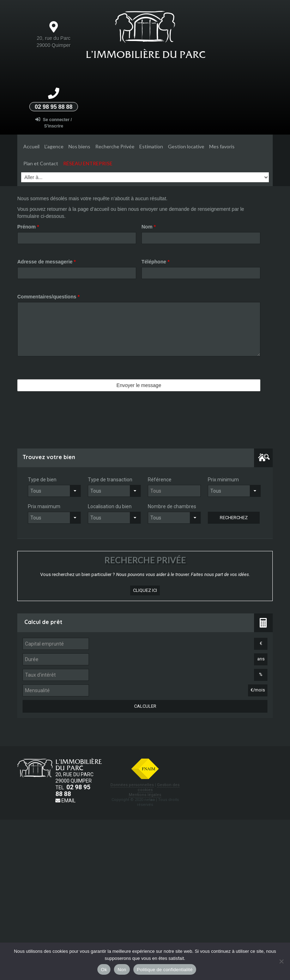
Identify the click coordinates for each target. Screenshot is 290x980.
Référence (160, 480)
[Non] (281, 961)
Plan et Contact (41, 163)
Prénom (28, 227)
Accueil (31, 146)
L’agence (54, 146)
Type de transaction (110, 480)
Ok (104, 970)
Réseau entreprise (88, 163)
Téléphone (155, 262)
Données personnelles (132, 785)
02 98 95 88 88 (54, 107)
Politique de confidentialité (165, 970)
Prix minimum (223, 480)
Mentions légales (145, 795)
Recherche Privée (115, 146)
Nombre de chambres (172, 506)
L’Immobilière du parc (146, 54)
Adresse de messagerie (47, 262)
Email (65, 801)
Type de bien (42, 480)
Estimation (151, 146)
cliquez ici (145, 590)
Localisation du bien (110, 506)
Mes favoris (222, 146)
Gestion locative (186, 146)
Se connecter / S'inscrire (53, 123)
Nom (149, 227)
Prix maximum (44, 506)
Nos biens (79, 146)
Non (122, 970)
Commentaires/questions (49, 297)
